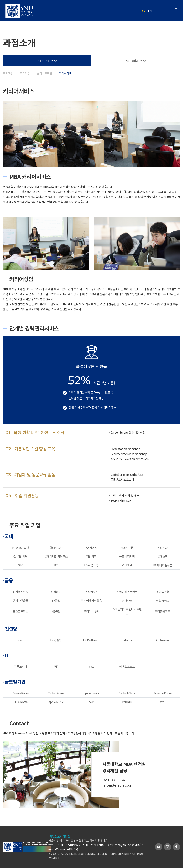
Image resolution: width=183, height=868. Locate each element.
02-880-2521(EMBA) (93, 845)
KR (143, 11)
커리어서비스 (67, 73)
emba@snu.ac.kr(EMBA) (63, 849)
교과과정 (25, 73)
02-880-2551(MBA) (67, 845)
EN (150, 11)
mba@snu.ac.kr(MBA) (128, 845)
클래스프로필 (44, 73)
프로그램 (8, 73)
